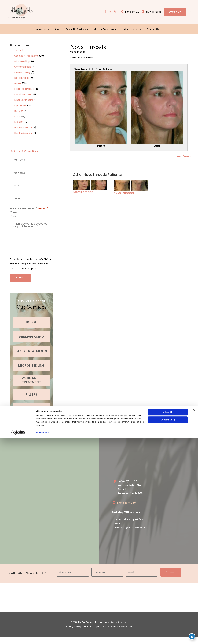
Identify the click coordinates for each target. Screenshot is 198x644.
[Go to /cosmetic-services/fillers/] (31, 392)
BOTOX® (19, 110)
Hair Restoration (23, 126)
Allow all (168, 618)
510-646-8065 (126, 500)
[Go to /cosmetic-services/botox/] (31, 319)
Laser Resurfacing (24, 99)
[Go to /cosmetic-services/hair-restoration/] (31, 406)
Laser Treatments (24, 87)
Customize (168, 625)
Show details (42, 639)
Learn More (32, 419)
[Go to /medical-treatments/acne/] (31, 377)
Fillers (17, 115)
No (15, 215)
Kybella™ (19, 121)
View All (18, 49)
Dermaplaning (22, 71)
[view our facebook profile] (105, 12)
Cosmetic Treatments (26, 54)
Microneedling (22, 60)
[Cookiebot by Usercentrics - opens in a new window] (18, 639)
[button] (175, 12)
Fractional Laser (23, 93)
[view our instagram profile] (110, 12)
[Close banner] (194, 615)
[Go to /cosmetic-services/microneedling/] (31, 363)
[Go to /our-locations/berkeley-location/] (132, 486)
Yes (15, 211)
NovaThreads (22, 76)
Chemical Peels (23, 65)
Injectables (20, 104)
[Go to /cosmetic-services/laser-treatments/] (31, 348)
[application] (50, 28)
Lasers (18, 82)
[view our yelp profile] (115, 12)
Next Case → (184, 156)
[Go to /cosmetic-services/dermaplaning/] (31, 334)
